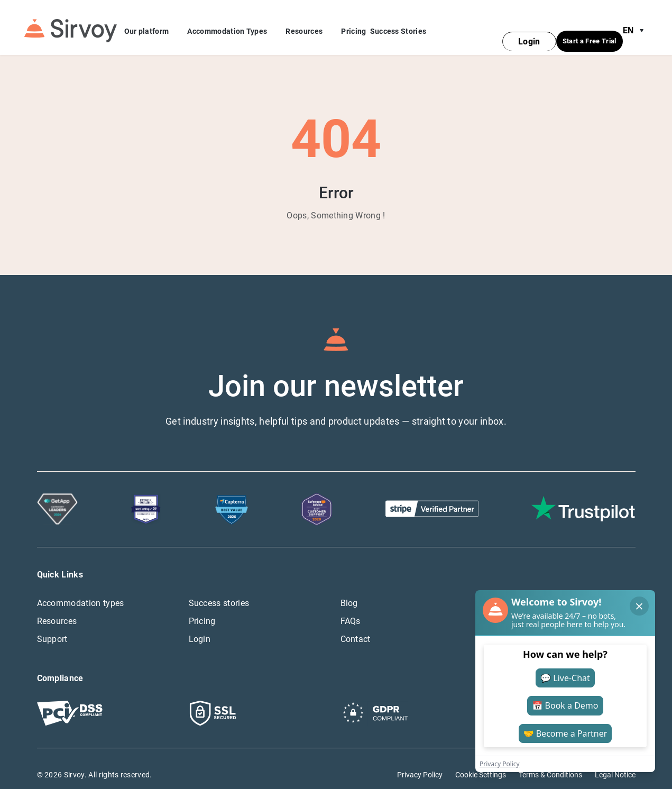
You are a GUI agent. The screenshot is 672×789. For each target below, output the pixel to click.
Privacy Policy (420, 762)
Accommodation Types (234, 26)
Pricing (353, 25)
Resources (311, 26)
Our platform (154, 26)
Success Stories (398, 25)
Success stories (219, 590)
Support (52, 626)
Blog (349, 590)
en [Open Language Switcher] (636, 24)
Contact (356, 626)
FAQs (351, 608)
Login (200, 626)
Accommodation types (81, 590)
